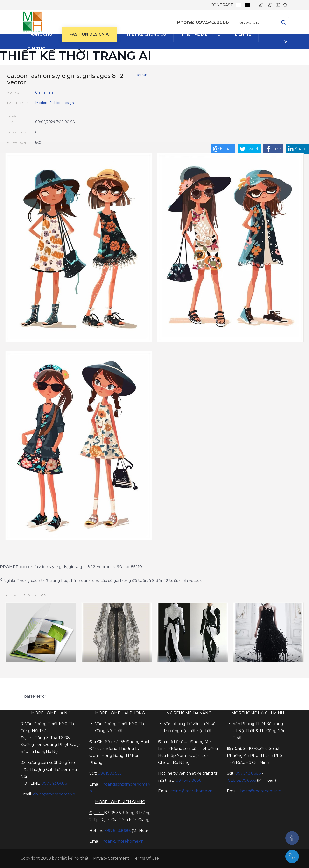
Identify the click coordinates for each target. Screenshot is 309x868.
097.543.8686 (118, 831)
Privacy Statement (111, 858)
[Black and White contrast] (247, 5)
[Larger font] (261, 5)
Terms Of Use (146, 858)
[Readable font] (278, 5)
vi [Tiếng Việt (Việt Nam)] (286, 42)
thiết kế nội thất (73, 858)
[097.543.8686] (292, 856)
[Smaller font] (270, 5)
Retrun (141, 75)
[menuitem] (41, 34)
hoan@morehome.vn (123, 841)
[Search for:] (261, 22)
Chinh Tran (44, 92)
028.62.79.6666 (242, 780)
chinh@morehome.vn (54, 794)
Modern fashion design (55, 103)
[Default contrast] (239, 5)
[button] (279, 22)
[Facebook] (292, 838)
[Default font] (285, 5)
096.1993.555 (110, 773)
